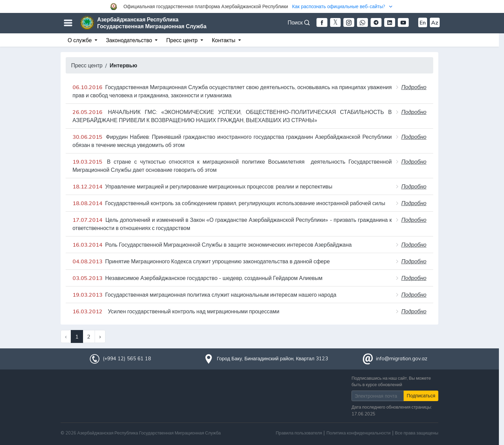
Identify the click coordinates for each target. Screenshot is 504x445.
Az (435, 22)
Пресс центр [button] (183, 40)
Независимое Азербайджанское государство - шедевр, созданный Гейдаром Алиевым (198, 278)
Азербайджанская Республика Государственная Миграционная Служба (152, 23)
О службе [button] (80, 40)
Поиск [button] (298, 22)
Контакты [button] (224, 40)
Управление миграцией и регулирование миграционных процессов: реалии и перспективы (202, 186)
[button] (252, 6)
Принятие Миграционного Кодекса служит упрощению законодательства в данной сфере (201, 261)
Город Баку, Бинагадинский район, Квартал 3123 (272, 359)
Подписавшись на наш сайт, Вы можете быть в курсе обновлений (391, 381)
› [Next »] (100, 336)
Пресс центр (87, 65)
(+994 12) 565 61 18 (127, 359)
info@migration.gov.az (402, 359)
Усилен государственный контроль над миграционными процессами (176, 311)
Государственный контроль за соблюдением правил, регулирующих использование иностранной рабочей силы (229, 203)
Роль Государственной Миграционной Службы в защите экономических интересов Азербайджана (212, 245)
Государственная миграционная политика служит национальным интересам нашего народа (204, 295)
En (423, 22)
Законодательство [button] (130, 40)
